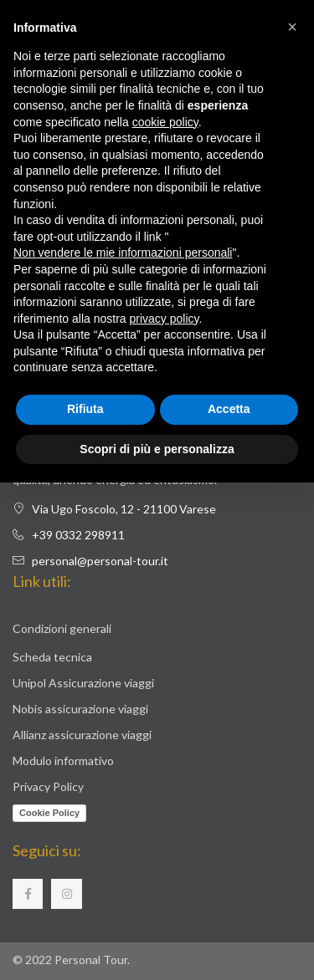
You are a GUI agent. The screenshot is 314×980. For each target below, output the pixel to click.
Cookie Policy (49, 813)
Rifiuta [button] (85, 409)
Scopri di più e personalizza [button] (157, 449)
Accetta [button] (229, 409)
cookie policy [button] (165, 122)
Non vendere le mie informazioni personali (123, 253)
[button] (292, 27)
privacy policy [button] (165, 319)
